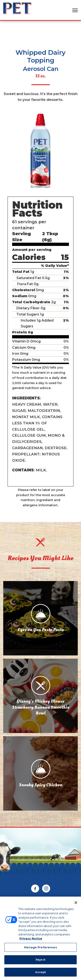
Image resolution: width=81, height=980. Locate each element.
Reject (40, 961)
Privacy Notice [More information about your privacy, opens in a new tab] (31, 940)
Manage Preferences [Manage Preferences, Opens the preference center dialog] (40, 948)
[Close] (76, 904)
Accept (41, 973)
